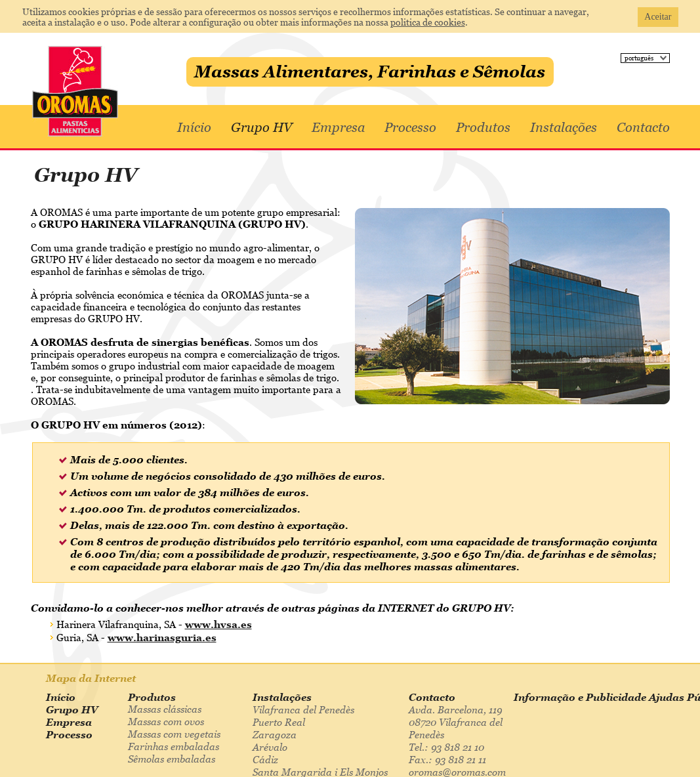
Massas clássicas (165, 709)
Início (194, 127)
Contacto (643, 127)
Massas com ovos (166, 721)
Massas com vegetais (174, 734)
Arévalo (270, 747)
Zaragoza (275, 734)
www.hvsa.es (218, 624)
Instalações (564, 127)
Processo (410, 127)
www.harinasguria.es (162, 637)
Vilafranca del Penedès (303, 709)
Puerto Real (279, 722)
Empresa (338, 127)
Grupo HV (261, 127)
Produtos (483, 127)
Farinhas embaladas (174, 746)
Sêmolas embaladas (172, 759)
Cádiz (265, 759)
